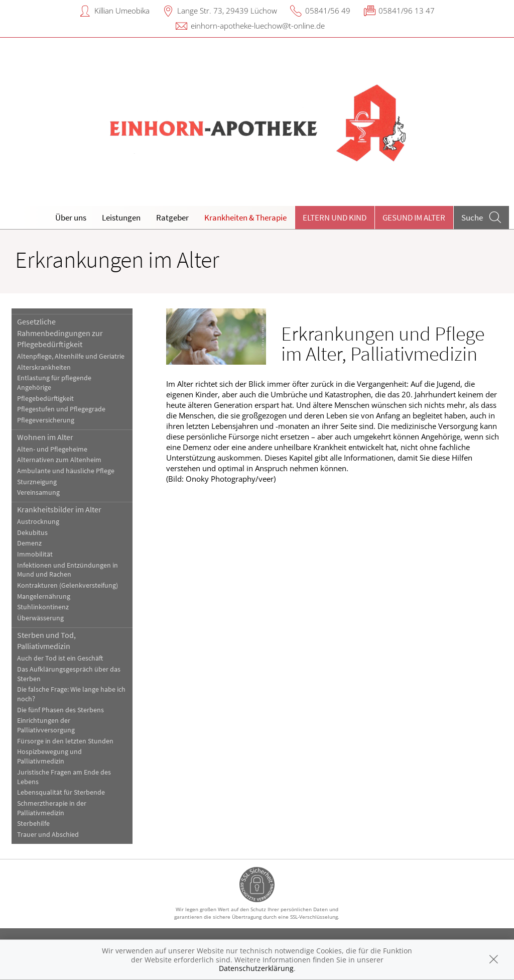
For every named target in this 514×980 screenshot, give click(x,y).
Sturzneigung (37, 482)
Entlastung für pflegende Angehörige (54, 383)
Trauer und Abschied (48, 835)
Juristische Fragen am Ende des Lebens (64, 777)
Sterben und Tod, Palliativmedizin (46, 640)
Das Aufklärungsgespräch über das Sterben (69, 674)
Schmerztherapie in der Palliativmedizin (52, 808)
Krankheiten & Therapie (245, 217)
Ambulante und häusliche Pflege (66, 471)
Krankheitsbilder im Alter (59, 509)
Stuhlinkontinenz (43, 607)
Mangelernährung (44, 596)
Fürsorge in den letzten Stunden (65, 741)
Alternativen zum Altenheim (59, 460)
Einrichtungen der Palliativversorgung (46, 725)
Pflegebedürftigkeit (45, 399)
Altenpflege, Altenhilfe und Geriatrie (71, 356)
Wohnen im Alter (45, 437)
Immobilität (35, 554)
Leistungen (121, 217)
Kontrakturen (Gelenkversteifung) (68, 585)
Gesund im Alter (414, 217)
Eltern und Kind (335, 217)
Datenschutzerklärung (256, 968)
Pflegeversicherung (46, 420)
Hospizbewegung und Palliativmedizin (49, 756)
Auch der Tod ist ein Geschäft (60, 658)
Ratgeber (172, 217)
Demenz (29, 543)
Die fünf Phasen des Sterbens (60, 710)
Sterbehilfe (33, 824)
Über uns (71, 217)
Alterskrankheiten (44, 367)
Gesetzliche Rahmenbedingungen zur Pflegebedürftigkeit (60, 333)
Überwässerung (40, 618)
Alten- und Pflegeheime (52, 449)
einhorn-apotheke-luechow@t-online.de (258, 26)
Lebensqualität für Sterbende (61, 792)
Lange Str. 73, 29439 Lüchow (227, 11)
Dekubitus (32, 533)
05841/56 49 (328, 11)
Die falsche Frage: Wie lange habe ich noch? (71, 694)
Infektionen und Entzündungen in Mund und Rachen (68, 570)
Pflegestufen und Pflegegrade (61, 409)
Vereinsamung (38, 493)
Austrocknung (38, 522)
